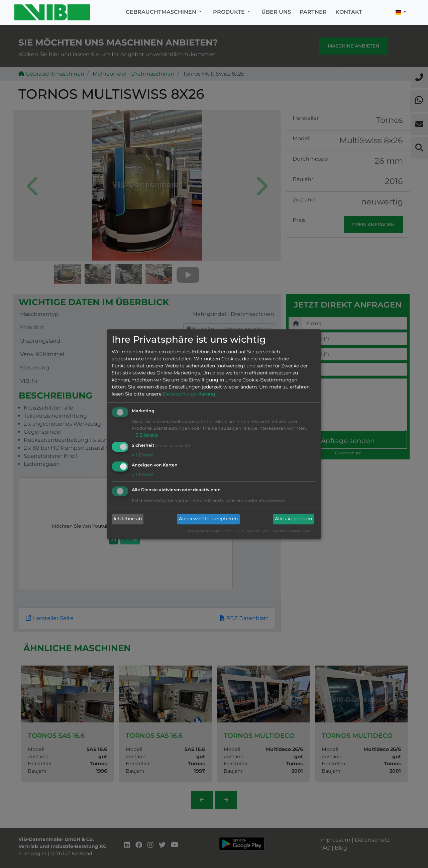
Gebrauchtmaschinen (162, 12)
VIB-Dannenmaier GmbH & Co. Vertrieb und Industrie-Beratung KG (250, 531)
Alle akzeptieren (293, 519)
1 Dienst (143, 455)
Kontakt (349, 12)
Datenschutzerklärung (189, 394)
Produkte (230, 12)
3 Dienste (145, 435)
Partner (313, 12)
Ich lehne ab (128, 519)
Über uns (276, 12)
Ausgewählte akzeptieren (208, 519)
